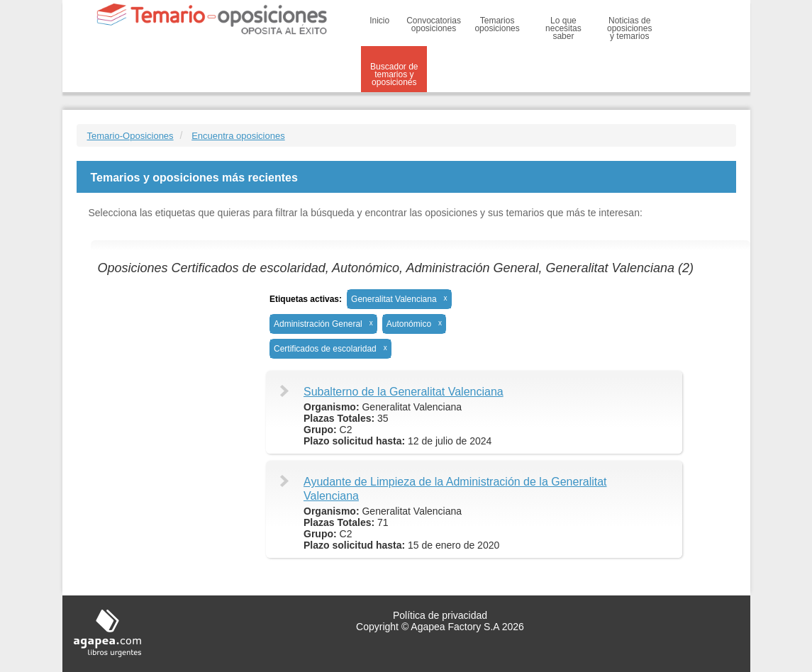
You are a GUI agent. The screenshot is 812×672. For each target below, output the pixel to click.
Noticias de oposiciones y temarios (629, 28)
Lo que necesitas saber (563, 28)
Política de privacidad (440, 615)
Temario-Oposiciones (130, 136)
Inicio (379, 21)
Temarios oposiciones (497, 24)
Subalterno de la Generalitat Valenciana (404, 392)
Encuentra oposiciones (238, 136)
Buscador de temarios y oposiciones (394, 74)
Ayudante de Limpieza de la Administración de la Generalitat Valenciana (455, 489)
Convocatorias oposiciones (434, 24)
